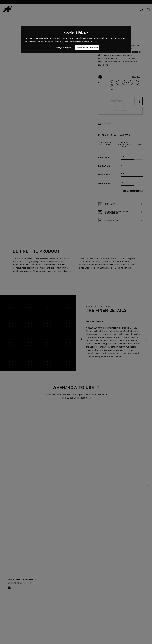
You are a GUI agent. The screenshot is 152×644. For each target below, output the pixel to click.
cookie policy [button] (43, 38)
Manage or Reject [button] (63, 47)
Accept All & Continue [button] (87, 47)
